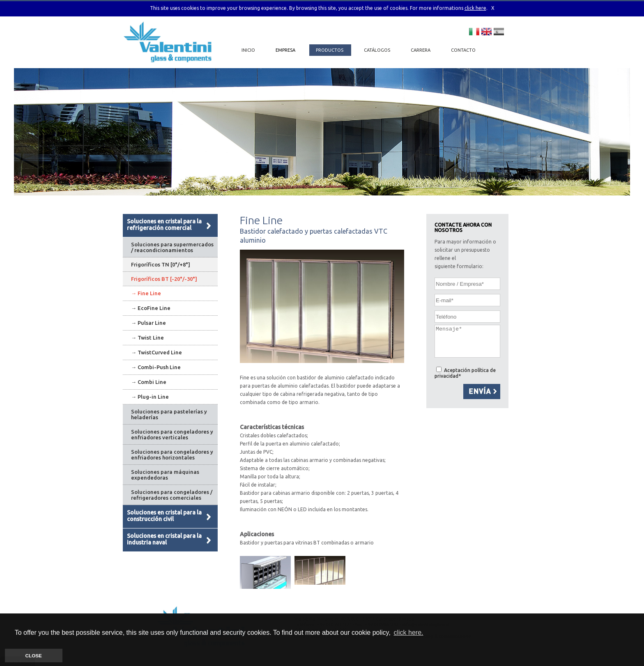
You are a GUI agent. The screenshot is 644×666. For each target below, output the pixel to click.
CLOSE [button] (34, 656)
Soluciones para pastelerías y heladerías (169, 414)
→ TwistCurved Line (156, 352)
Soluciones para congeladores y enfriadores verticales (172, 434)
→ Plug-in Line (150, 397)
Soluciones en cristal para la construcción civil (164, 516)
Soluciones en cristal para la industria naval (164, 539)
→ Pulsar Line (148, 323)
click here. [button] (408, 633)
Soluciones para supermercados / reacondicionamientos (172, 247)
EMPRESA (286, 50)
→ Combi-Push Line (156, 367)
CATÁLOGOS (378, 50)
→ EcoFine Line (151, 308)
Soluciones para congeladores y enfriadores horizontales (172, 455)
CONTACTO (463, 50)
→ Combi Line (149, 382)
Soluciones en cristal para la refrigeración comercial (164, 225)
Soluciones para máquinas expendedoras (165, 475)
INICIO (248, 50)
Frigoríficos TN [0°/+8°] (161, 264)
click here (475, 8)
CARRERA (421, 50)
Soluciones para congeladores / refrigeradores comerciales (172, 495)
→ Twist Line (147, 338)
